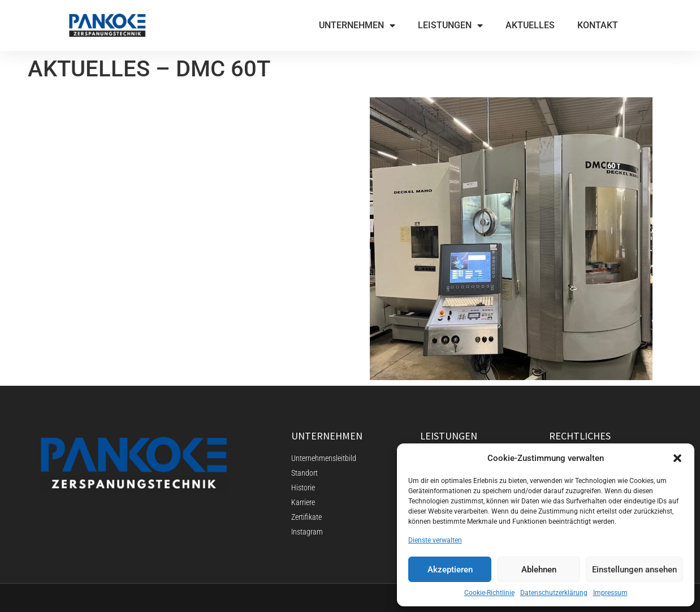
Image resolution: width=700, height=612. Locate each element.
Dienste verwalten (435, 540)
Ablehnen (539, 570)
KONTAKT (598, 25)
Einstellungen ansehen (634, 570)
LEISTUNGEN (450, 25)
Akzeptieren (450, 570)
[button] (677, 458)
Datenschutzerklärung (554, 593)
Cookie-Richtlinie (489, 593)
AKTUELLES (530, 25)
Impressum (610, 593)
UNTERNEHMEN (357, 25)
